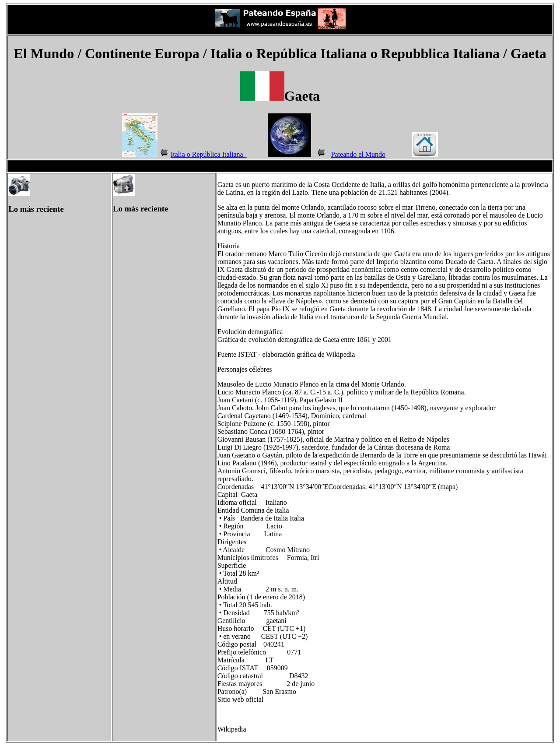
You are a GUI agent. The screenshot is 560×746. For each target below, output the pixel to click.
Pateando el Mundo (358, 154)
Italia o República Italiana (209, 154)
